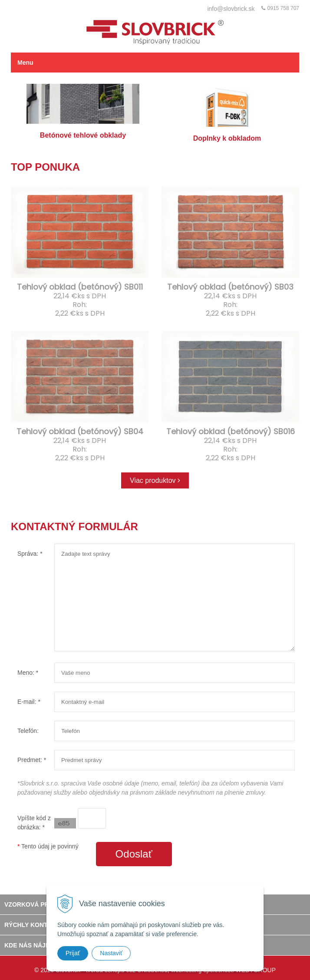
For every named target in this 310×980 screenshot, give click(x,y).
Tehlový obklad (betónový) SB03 (230, 287)
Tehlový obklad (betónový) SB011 (80, 287)
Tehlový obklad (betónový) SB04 (80, 431)
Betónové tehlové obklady (83, 111)
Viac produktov (155, 480)
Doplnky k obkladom (227, 113)
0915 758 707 (283, 8)
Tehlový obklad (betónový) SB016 (231, 431)
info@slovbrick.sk (231, 9)
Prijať (73, 953)
